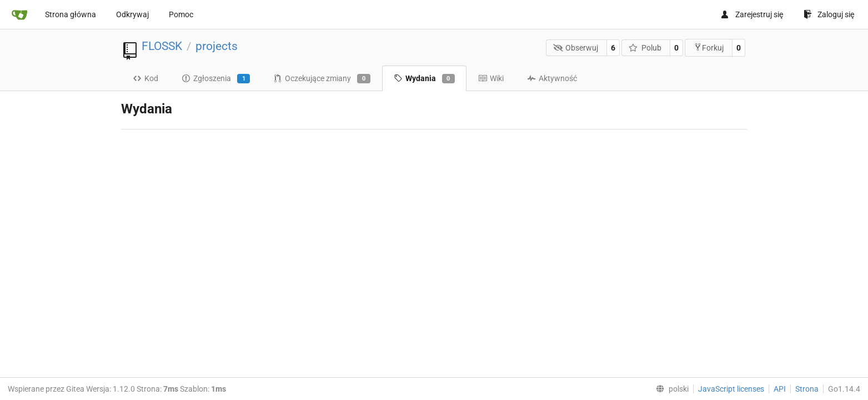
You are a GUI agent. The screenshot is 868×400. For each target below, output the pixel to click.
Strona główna (71, 14)
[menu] (670, 389)
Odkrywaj (132, 14)
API (780, 389)
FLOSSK (162, 46)
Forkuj (709, 47)
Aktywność (552, 78)
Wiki (491, 78)
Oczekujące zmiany (322, 79)
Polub (645, 48)
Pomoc (181, 14)
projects (217, 46)
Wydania (424, 79)
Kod (145, 78)
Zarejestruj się (752, 14)
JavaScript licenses (731, 389)
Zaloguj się (829, 14)
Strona (807, 389)
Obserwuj (576, 48)
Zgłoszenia (216, 79)
